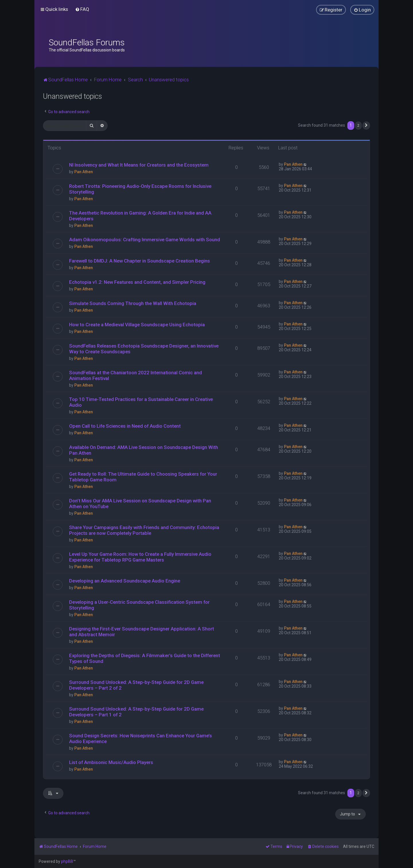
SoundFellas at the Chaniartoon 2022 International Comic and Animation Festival (136, 375)
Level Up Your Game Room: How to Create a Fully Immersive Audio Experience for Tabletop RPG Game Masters (140, 557)
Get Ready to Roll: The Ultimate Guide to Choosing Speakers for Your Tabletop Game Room (143, 477)
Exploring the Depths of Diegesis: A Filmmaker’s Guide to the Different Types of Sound (145, 658)
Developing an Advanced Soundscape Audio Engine (125, 581)
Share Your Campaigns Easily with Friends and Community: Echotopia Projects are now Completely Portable (144, 530)
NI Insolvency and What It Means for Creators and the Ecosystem (139, 165)
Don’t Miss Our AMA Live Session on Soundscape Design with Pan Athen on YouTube (140, 504)
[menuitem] (82, 9)
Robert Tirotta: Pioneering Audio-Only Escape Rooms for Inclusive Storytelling (140, 189)
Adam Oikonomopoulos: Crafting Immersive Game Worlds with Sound (145, 240)
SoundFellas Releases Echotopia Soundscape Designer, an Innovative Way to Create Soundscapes (144, 349)
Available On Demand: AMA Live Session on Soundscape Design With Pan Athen (144, 450)
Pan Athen (84, 172)
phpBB (67, 861)
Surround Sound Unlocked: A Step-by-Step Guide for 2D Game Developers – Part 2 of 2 (136, 685)
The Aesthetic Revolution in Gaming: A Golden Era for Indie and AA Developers (140, 216)
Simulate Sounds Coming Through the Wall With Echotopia (133, 303)
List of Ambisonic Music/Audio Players (111, 762)
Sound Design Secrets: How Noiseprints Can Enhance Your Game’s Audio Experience (141, 738)
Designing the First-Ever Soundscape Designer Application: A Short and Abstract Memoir (142, 632)
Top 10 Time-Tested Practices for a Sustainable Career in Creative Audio (141, 402)
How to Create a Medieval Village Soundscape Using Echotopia (137, 325)
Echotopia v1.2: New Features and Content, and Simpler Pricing (137, 282)
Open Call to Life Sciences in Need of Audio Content (125, 426)
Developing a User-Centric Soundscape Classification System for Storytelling (139, 605)
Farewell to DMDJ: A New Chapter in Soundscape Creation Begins (140, 261)
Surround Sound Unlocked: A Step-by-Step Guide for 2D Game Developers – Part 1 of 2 (136, 712)
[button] (366, 126)
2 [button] (358, 125)
